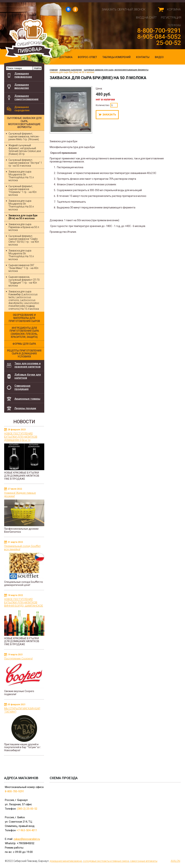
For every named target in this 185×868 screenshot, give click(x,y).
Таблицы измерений (117, 57)
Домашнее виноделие (22, 86)
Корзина (174, 9)
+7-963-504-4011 (27, 830)
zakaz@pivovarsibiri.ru (27, 839)
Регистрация (171, 17)
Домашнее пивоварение (23, 75)
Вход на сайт (146, 17)
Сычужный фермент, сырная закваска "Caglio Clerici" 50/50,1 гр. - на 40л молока (24, 240)
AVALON (175, 861)
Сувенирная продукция (22, 387)
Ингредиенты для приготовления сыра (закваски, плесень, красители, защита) (24, 332)
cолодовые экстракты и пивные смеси (106, 861)
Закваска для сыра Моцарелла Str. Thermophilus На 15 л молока (21, 176)
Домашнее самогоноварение (26, 98)
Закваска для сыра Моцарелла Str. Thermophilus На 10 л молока (21, 255)
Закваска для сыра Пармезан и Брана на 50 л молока (24, 227)
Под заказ (107, 115)
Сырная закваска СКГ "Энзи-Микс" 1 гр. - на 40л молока (23, 268)
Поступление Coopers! (18, 659)
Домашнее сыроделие (22, 109)
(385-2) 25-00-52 (27, 809)
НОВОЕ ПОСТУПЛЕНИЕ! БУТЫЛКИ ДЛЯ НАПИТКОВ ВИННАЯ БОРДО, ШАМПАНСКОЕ (24, 602)
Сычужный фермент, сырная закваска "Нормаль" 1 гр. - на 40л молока (22, 191)
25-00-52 (169, 43)
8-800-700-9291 (159, 30)
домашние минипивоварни (66, 861)
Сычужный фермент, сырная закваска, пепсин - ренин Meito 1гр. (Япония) (24, 136)
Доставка (66, 57)
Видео (159, 57)
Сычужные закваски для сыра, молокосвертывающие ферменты (24, 123)
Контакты (143, 57)
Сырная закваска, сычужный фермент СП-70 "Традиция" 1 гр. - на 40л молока (24, 281)
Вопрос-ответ (87, 57)
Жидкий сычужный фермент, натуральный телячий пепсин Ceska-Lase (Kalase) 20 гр (25, 150)
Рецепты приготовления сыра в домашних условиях (24, 354)
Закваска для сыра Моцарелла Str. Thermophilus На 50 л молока (21, 205)
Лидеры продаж (25, 408)
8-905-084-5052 (159, 37)
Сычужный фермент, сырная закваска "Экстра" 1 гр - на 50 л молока (25, 163)
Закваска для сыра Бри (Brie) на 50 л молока (23, 217)
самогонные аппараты (144, 861)
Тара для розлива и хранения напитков (28, 365)
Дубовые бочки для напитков (29, 375)
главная (54, 70)
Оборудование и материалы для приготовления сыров (24, 318)
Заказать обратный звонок (124, 9)
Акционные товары (27, 399)
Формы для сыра (24, 344)
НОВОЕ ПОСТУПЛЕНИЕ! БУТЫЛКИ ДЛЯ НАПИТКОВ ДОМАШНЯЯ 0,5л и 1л (21, 437)
